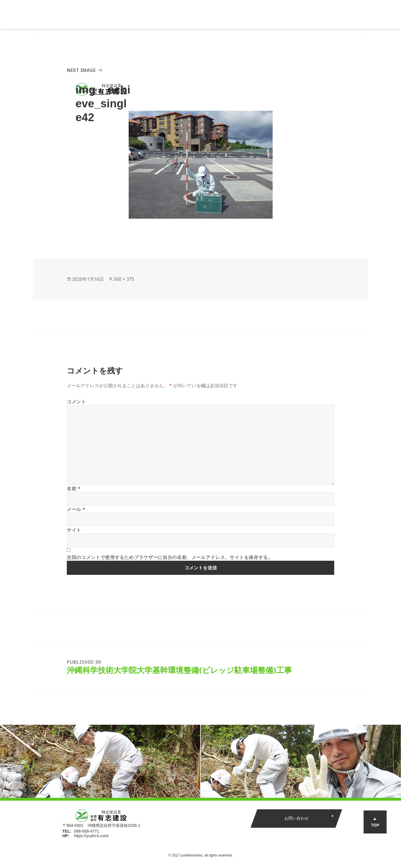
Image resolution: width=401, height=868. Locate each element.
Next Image (81, 70)
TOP (375, 825)
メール (76, 509)
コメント (76, 402)
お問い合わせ (296, 818)
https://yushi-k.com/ (91, 836)
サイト (74, 530)
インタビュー (256, 14)
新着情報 (289, 14)
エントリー (322, 14)
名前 (74, 489)
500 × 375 (124, 279)
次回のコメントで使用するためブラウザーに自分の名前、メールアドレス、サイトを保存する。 (170, 557)
